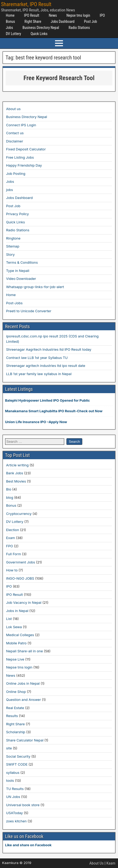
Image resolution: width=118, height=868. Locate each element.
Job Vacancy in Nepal (24, 602)
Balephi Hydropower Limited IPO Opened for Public (47, 400)
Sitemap (13, 246)
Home (10, 15)
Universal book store (23, 805)
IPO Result (32, 15)
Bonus (10, 21)
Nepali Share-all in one (24, 651)
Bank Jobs (15, 473)
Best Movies (16, 481)
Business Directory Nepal (41, 28)
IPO (102, 15)
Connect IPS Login (21, 125)
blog (10, 497)
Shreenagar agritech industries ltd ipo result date (46, 366)
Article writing (17, 465)
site (9, 748)
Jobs (9, 28)
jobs (10, 190)
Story (10, 254)
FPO (10, 546)
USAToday (14, 813)
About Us (97, 863)
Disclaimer (15, 141)
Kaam (111, 863)
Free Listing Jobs (20, 157)
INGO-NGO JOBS (20, 578)
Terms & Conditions (22, 262)
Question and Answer (24, 700)
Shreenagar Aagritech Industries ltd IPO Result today (49, 349)
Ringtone (13, 238)
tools (10, 780)
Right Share (33, 21)
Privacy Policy (17, 214)
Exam (11, 538)
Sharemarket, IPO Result (26, 4)
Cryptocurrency (19, 514)
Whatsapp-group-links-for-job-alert (35, 287)
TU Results (15, 789)
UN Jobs (13, 797)
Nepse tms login (78, 15)
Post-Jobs (14, 303)
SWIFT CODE (17, 764)
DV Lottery (13, 34)
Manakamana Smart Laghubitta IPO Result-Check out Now (54, 411)
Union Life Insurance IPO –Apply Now (36, 422)
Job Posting (16, 173)
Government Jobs (21, 562)
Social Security (18, 756)
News (53, 15)
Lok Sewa (14, 627)
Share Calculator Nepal (25, 740)
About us (13, 109)
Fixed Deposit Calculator (26, 149)
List (9, 619)
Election (13, 530)
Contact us (15, 133)
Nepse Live (15, 659)
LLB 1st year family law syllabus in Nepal (39, 374)
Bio (9, 489)
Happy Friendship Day (24, 165)
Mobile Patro (16, 643)
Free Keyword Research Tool (59, 78)
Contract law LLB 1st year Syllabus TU (37, 358)
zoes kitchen (16, 821)
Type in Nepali (18, 271)
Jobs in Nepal (17, 611)
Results (12, 716)
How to (12, 570)
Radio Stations (79, 28)
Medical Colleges (20, 635)
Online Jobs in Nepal (23, 683)
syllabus (13, 772)
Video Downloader (21, 279)
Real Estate (15, 708)
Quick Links (39, 34)
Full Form (13, 554)
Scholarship (16, 732)
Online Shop (16, 692)
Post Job (91, 21)
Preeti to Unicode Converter (29, 311)
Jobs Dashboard (63, 21)
